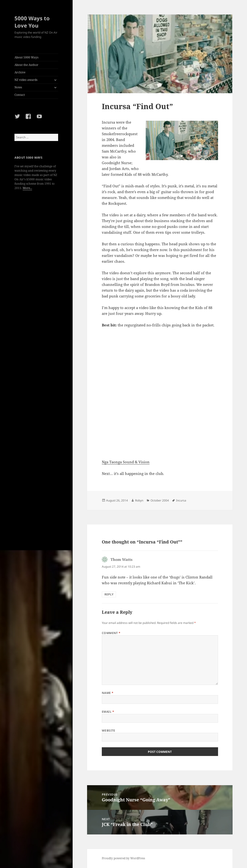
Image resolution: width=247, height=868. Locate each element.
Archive (20, 72)
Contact (20, 95)
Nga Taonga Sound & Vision (126, 462)
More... (27, 188)
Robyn (139, 500)
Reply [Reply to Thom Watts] (109, 594)
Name (108, 693)
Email (108, 712)
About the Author (26, 65)
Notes (18, 87)
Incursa (181, 500)
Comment (111, 633)
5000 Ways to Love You (32, 22)
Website (109, 730)
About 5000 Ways (26, 57)
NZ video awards (26, 80)
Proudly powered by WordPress (123, 858)
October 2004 (160, 500)
